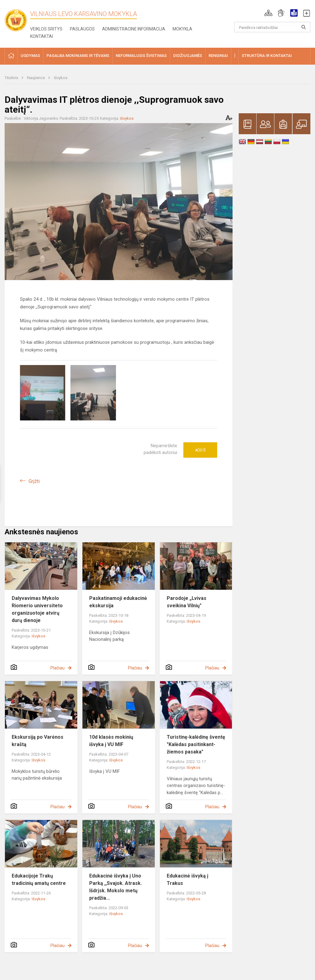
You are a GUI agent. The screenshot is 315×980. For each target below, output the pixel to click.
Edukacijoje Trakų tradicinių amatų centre (39, 880)
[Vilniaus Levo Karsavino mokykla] (18, 18)
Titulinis (12, 78)
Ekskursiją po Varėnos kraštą (38, 741)
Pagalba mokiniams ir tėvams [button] (78, 56)
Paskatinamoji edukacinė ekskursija (118, 602)
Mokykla (182, 29)
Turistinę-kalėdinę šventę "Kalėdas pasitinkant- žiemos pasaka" (196, 744)
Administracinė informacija (134, 29)
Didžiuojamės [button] (188, 56)
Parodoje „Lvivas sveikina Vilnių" (187, 602)
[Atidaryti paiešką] (304, 27)
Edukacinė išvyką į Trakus (187, 880)
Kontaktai (42, 36)
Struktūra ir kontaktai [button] (267, 56)
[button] (268, 13)
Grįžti (34, 481)
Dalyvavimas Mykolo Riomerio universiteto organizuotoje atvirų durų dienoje (37, 609)
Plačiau (58, 668)
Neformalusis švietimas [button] (141, 56)
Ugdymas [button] (30, 56)
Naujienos (36, 78)
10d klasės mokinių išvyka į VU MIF (111, 741)
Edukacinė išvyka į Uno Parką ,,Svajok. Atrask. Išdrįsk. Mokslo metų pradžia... (116, 887)
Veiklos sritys (46, 29)
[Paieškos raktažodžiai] (272, 27)
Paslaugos (82, 29)
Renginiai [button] (218, 56)
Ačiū (200, 450)
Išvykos (61, 78)
